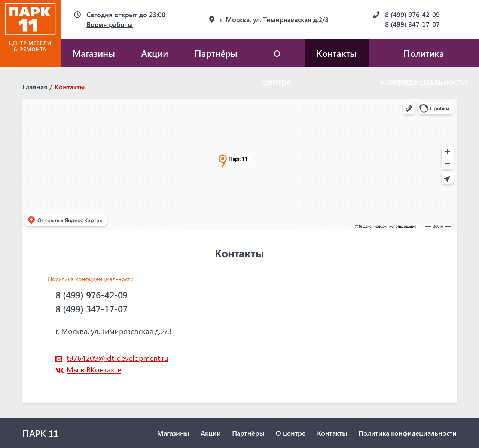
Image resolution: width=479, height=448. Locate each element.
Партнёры (216, 53)
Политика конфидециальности (408, 433)
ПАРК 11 (40, 433)
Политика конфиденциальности (91, 279)
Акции (155, 53)
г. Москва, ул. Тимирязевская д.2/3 (274, 19)
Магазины (94, 53)
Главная (35, 87)
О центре (277, 57)
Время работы (110, 24)
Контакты (337, 53)
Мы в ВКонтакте (94, 369)
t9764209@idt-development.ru (118, 358)
